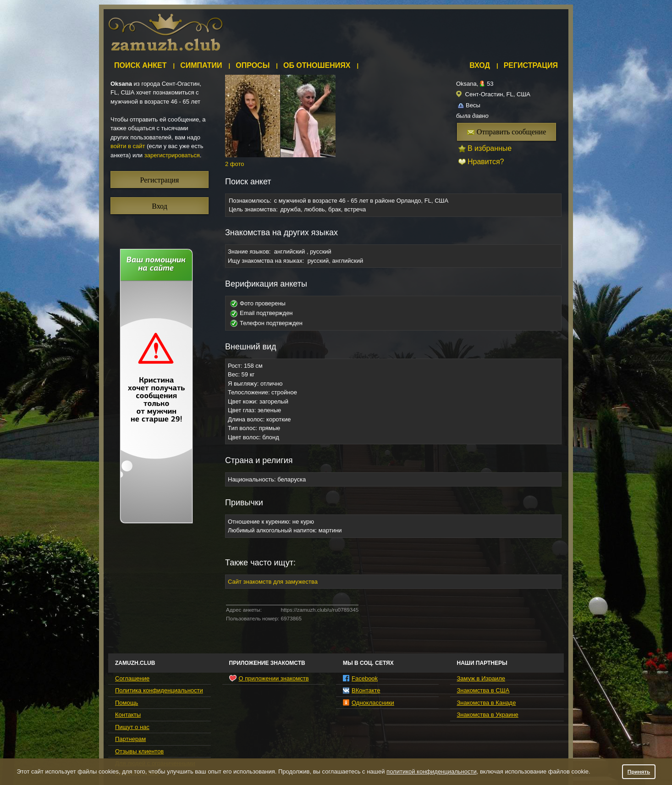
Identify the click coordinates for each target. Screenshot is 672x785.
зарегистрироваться (172, 155)
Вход (480, 65)
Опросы (253, 65)
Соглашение (132, 678)
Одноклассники (369, 703)
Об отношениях (317, 65)
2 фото (235, 164)
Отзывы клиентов (139, 751)
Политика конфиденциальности (159, 690)
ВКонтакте (362, 690)
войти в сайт (128, 146)
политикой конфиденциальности (432, 771)
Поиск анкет (140, 65)
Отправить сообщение (507, 132)
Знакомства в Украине (488, 715)
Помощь (127, 703)
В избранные (490, 148)
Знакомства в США (483, 690)
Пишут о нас (132, 727)
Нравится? (486, 162)
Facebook (360, 678)
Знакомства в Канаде (487, 703)
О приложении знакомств (269, 678)
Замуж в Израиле (481, 678)
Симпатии (201, 65)
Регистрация (531, 65)
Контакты (128, 715)
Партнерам (130, 739)
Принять (639, 771)
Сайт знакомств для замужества (273, 582)
